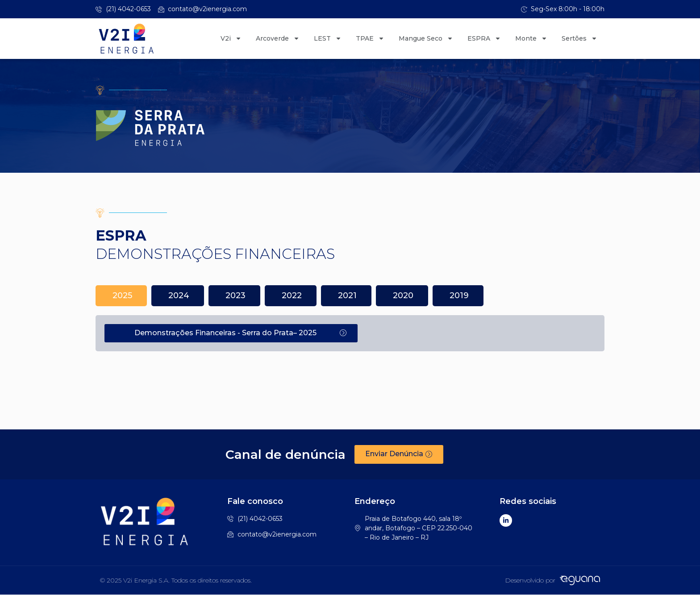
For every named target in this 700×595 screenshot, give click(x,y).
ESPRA (484, 38)
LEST (328, 38)
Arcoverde (278, 38)
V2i (231, 38)
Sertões (579, 38)
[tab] (121, 296)
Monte (531, 38)
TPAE (370, 38)
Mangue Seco (426, 38)
